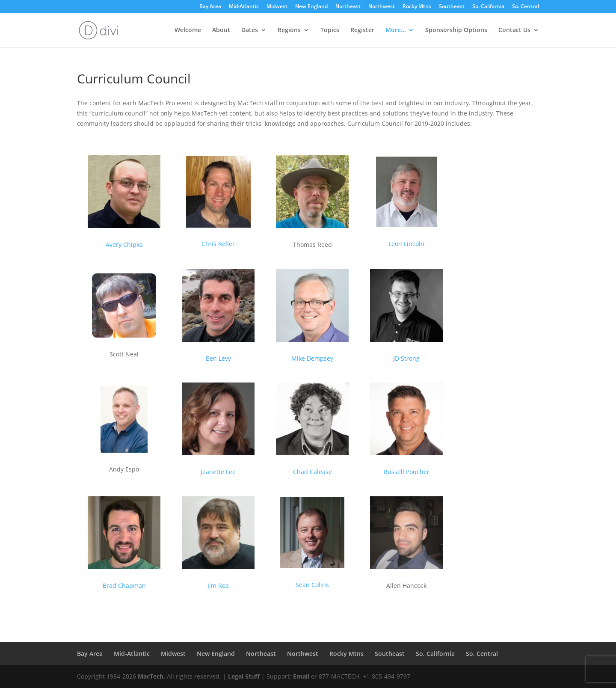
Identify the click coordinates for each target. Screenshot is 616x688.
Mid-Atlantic (244, 7)
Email (301, 676)
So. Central (526, 7)
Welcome (188, 30)
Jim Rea (218, 586)
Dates (250, 30)
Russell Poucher (407, 472)
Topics (330, 30)
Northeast (348, 7)
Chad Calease (312, 472)
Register (362, 30)
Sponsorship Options (456, 30)
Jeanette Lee (218, 472)
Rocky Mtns (417, 7)
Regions (289, 30)
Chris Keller (218, 244)
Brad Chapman (124, 586)
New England (311, 7)
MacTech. (151, 676)
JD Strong (406, 358)
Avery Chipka (124, 245)
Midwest (277, 7)
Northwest (382, 7)
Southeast (452, 7)
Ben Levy (218, 358)
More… (395, 30)
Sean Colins (312, 585)
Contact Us (514, 30)
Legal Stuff (244, 676)
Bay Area (210, 7)
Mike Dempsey (312, 358)
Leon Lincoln (406, 244)
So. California (488, 7)
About (221, 30)
